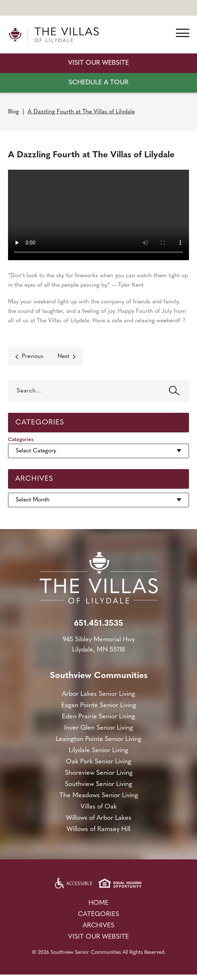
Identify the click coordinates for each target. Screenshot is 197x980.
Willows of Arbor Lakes (99, 818)
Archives (98, 926)
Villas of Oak (99, 807)
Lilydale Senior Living (98, 751)
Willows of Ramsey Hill (98, 829)
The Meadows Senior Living (99, 796)
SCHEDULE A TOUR (98, 83)
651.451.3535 (98, 624)
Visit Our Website (98, 63)
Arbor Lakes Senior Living (98, 694)
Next (63, 356)
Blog (13, 112)
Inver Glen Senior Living (98, 728)
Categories (21, 440)
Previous (33, 356)
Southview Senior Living (98, 784)
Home (98, 903)
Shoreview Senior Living (99, 773)
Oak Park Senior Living (98, 762)
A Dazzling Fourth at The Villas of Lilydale (81, 112)
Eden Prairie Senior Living (98, 717)
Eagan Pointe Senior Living (99, 705)
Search (174, 391)
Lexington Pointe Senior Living (98, 739)
